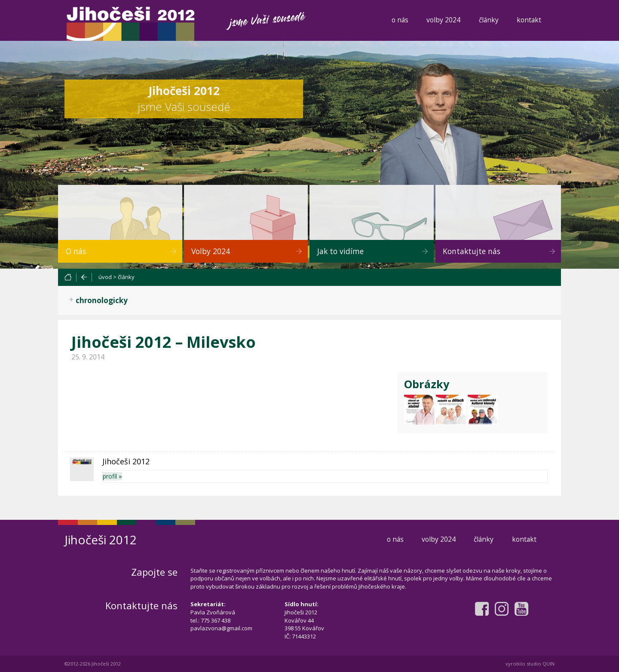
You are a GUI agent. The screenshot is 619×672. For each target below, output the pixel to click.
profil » (112, 476)
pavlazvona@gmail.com (221, 628)
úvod (105, 277)
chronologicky (102, 300)
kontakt (529, 20)
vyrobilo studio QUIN (530, 664)
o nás (400, 20)
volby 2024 (443, 20)
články (489, 20)
